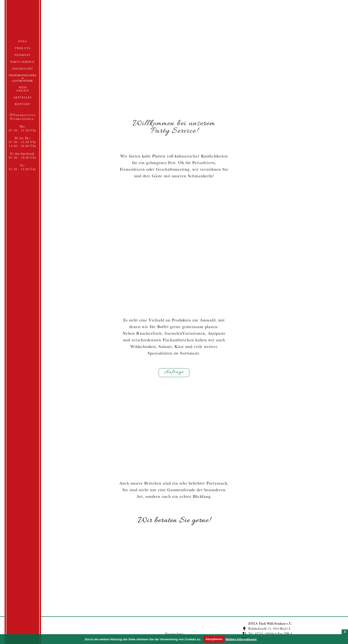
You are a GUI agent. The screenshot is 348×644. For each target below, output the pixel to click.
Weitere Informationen (241, 639)
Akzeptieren (214, 639)
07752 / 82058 (264, 634)
